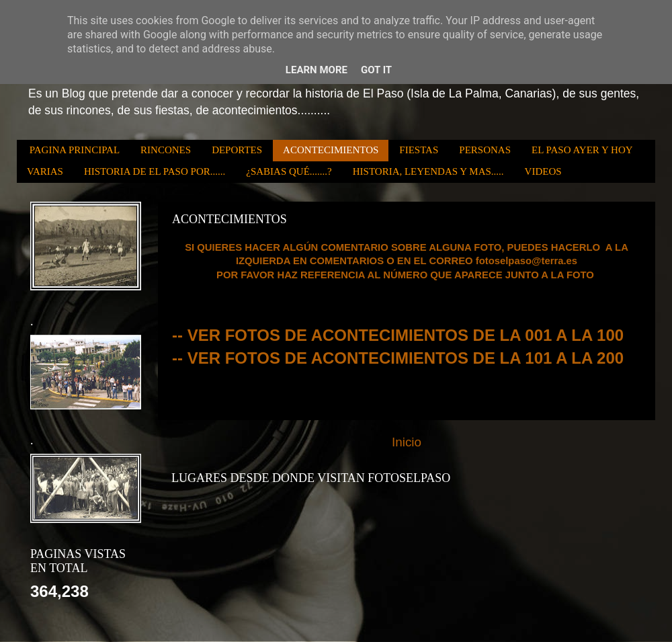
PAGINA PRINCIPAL (75, 150)
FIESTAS (419, 150)
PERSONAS (485, 150)
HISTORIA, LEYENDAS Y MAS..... (428, 171)
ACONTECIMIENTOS (331, 150)
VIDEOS (543, 171)
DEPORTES (237, 150)
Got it (376, 70)
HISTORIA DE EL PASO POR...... (155, 171)
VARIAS (45, 171)
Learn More (317, 70)
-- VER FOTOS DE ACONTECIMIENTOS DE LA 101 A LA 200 (398, 358)
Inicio (407, 442)
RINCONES (166, 150)
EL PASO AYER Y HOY (582, 150)
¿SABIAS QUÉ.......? (289, 171)
